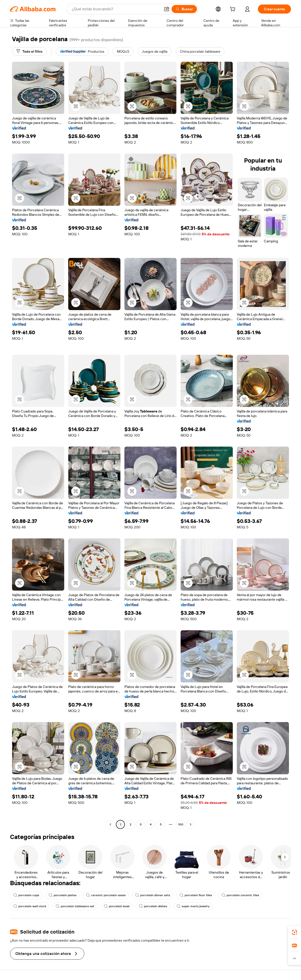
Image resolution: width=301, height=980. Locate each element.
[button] (167, 9)
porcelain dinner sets (153, 895)
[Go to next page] (191, 824)
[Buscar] (184, 9)
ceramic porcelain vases (106, 895)
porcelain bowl (117, 906)
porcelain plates (63, 895)
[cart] (234, 10)
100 (181, 824)
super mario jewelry (193, 906)
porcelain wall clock (30, 906)
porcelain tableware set (75, 906)
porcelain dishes (153, 906)
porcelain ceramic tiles (240, 895)
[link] (294, 932)
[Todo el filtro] (29, 51)
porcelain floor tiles (196, 895)
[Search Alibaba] (116, 9)
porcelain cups (26, 895)
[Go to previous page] (110, 824)
